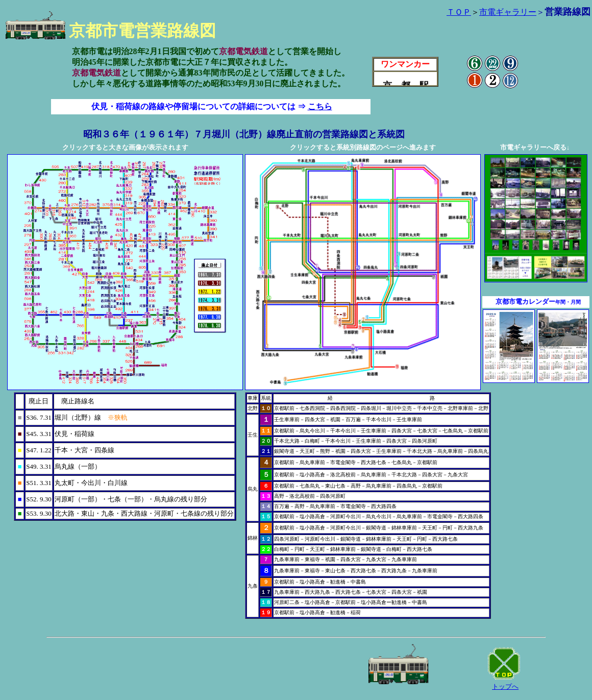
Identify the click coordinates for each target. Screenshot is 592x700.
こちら (320, 106)
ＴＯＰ (459, 12)
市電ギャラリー (508, 12)
